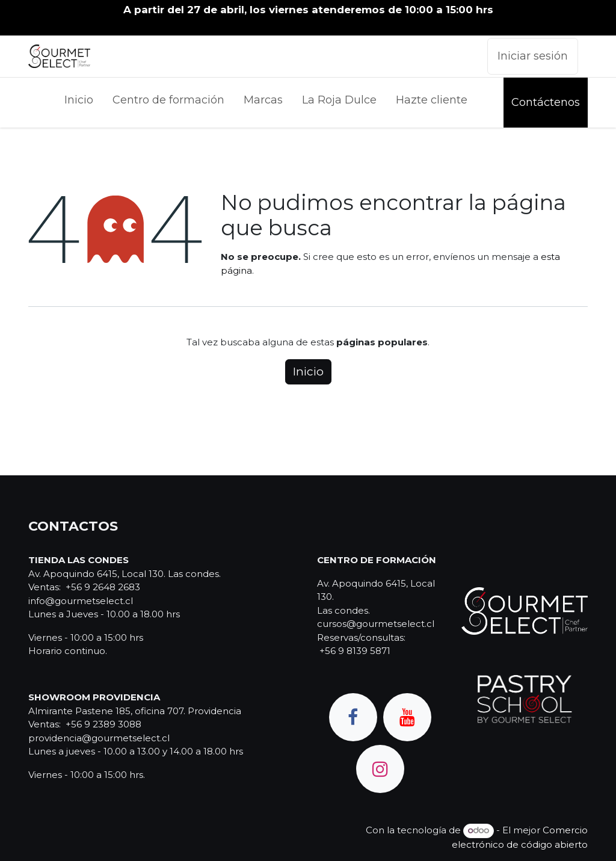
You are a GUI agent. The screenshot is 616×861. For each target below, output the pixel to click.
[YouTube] (407, 717)
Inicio (308, 372)
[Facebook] (353, 717)
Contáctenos (546, 102)
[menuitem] (79, 103)
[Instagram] (380, 769)
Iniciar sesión (533, 56)
